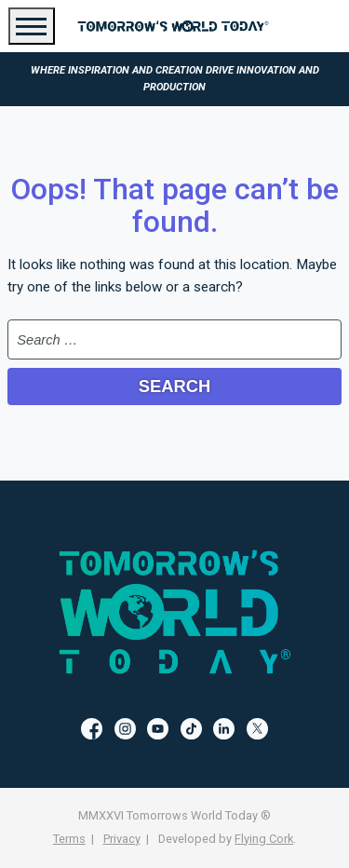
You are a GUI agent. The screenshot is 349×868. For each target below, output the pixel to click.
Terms (69, 839)
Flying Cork (264, 839)
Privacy (122, 839)
